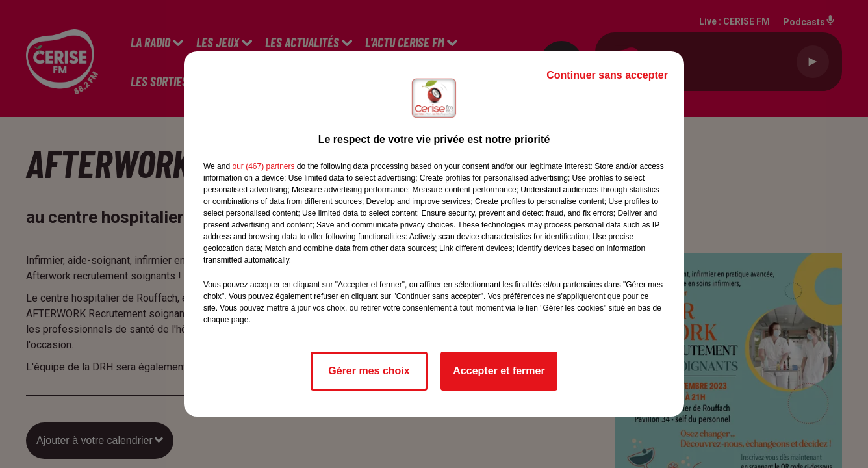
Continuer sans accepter (607, 75)
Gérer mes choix (369, 371)
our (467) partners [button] (263, 166)
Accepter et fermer (499, 371)
